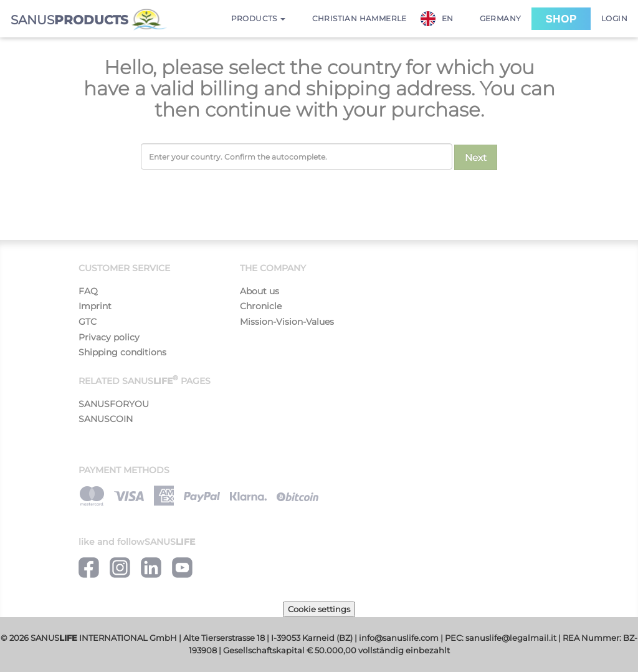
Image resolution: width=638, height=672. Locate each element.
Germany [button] (501, 18)
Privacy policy (109, 337)
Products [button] (259, 18)
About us (259, 291)
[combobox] (443, 19)
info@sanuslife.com (399, 638)
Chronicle (261, 306)
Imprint (95, 306)
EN (437, 19)
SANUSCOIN (106, 419)
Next (476, 157)
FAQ (88, 291)
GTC (88, 322)
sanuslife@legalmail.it (511, 638)
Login (614, 18)
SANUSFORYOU (114, 404)
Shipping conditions (122, 352)
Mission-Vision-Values (287, 322)
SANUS (89, 20)
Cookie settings (319, 609)
